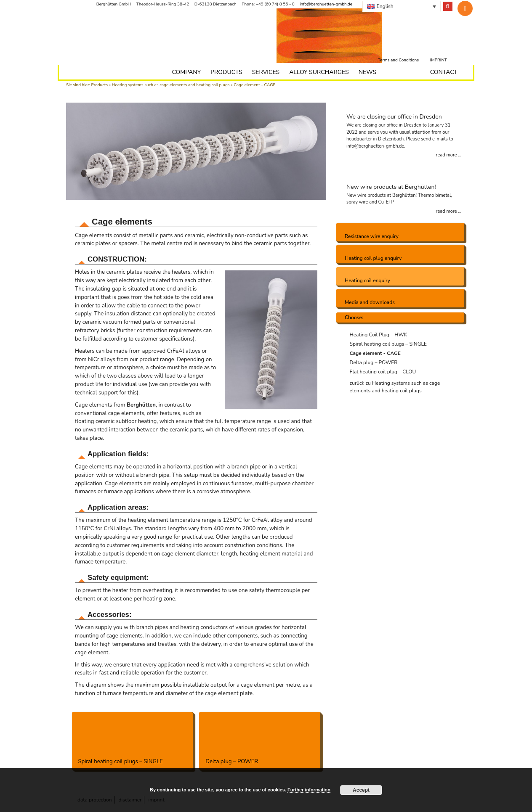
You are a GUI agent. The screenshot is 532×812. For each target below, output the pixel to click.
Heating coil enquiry (367, 280)
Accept (361, 790)
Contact (444, 72)
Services (266, 72)
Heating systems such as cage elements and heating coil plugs (171, 85)
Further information (309, 790)
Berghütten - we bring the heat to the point (127, 38)
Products (99, 85)
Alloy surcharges (319, 72)
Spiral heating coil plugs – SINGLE (133, 739)
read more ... (449, 155)
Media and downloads (370, 302)
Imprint (439, 60)
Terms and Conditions (398, 60)
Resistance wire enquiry (372, 236)
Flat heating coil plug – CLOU (383, 372)
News (367, 72)
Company (186, 72)
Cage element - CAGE (375, 353)
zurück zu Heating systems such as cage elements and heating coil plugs (395, 387)
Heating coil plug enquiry (373, 258)
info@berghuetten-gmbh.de (326, 4)
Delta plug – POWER (260, 739)
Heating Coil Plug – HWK (379, 335)
